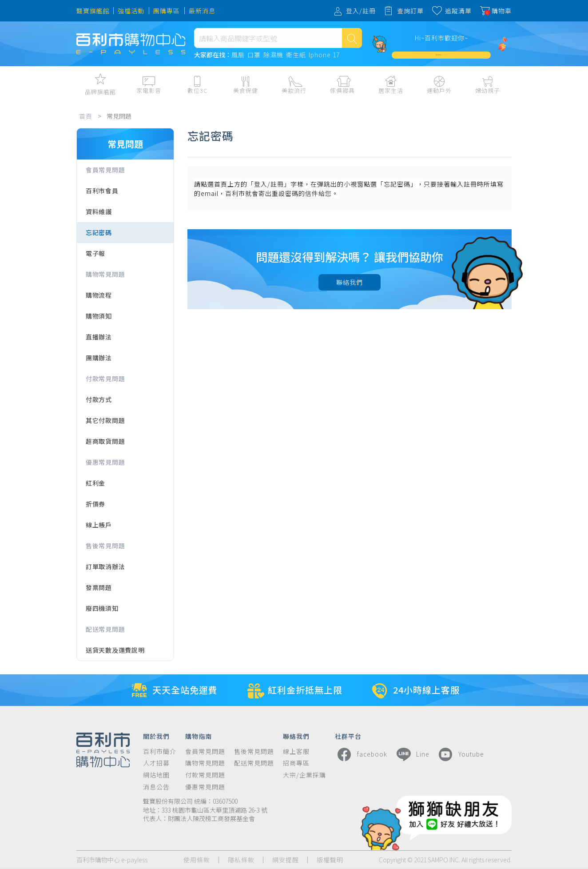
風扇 (238, 55)
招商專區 (296, 763)
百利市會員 (102, 191)
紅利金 (95, 483)
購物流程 (99, 295)
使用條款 (197, 860)
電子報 (95, 253)
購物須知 (99, 316)
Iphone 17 (324, 55)
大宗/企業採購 (304, 775)
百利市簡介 (160, 751)
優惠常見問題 (105, 462)
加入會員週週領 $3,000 (441, 55)
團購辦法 (99, 358)
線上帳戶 (99, 525)
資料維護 (99, 211)
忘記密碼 (99, 232)
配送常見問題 (105, 629)
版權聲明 (330, 860)
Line (412, 754)
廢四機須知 (102, 608)
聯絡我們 (350, 282)
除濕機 (273, 55)
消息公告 (156, 787)
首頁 (86, 116)
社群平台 (348, 736)
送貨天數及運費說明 (115, 650)
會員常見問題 (105, 170)
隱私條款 (241, 860)
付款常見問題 (105, 379)
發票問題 (99, 587)
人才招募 (156, 763)
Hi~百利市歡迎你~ (441, 38)
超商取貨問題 (105, 441)
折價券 (95, 504)
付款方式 (99, 399)
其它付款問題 (105, 420)
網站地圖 (156, 775)
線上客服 (296, 751)
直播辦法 (99, 337)
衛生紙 (296, 55)
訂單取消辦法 (105, 566)
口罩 (254, 55)
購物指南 (199, 736)
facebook (361, 754)
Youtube (460, 754)
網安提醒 (286, 860)
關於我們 (156, 736)
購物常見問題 (105, 274)
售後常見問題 (105, 546)
